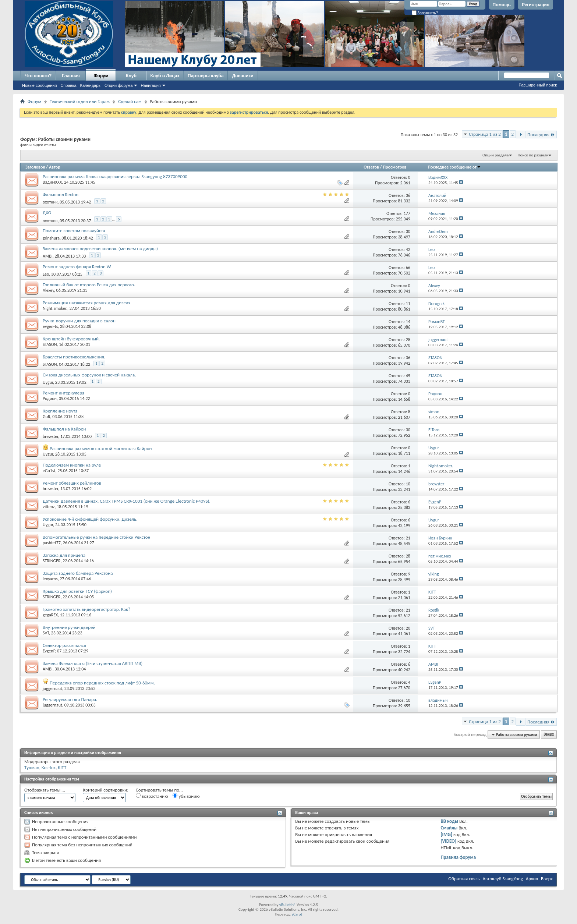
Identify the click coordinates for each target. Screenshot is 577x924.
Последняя (541, 134)
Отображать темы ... (45, 790)
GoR (46, 417)
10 (408, 484)
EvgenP (49, 651)
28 (408, 340)
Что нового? (38, 76)
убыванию (186, 796)
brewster (50, 436)
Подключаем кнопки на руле (72, 465)
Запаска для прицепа (64, 555)
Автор (55, 167)
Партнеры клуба (206, 76)
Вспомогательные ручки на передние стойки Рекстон (97, 537)
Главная (71, 76)
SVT (46, 633)
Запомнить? (425, 13)
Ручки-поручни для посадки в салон (79, 321)
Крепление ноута (60, 411)
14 (408, 322)
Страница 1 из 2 (485, 134)
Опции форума (118, 85)
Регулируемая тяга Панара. (70, 699)
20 (408, 628)
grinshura (51, 238)
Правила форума (458, 857)
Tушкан (32, 767)
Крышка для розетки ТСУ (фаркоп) (77, 591)
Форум (101, 76)
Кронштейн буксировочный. (71, 339)
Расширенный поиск (538, 85)
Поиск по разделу (533, 155)
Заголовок (35, 167)
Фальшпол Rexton (61, 194)
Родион (50, 399)
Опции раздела (495, 155)
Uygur (48, 382)
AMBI (48, 256)
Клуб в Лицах (165, 76)
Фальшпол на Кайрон (64, 429)
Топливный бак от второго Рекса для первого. (89, 285)
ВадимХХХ (52, 182)
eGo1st (49, 471)
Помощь (502, 5)
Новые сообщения (39, 85)
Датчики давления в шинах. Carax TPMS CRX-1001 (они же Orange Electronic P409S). (127, 501)
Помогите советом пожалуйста (74, 231)
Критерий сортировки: (106, 790)
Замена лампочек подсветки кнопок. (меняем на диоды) (100, 249)
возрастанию (152, 796)
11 (408, 304)
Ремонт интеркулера (63, 393)
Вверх (549, 735)
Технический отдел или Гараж (80, 101)
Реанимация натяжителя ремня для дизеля (86, 303)
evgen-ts (50, 326)
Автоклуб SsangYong (503, 879)
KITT (62, 767)
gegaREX (50, 615)
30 (408, 231)
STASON (50, 344)
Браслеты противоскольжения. (74, 357)
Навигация (151, 85)
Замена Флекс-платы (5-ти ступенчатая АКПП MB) (93, 663)
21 (408, 538)
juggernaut (52, 688)
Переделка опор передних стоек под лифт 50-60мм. (102, 683)
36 (408, 195)
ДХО (47, 213)
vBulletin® (288, 905)
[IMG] (446, 834)
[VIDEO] (448, 841)
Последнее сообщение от (454, 167)
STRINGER (52, 561)
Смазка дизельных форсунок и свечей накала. (89, 375)
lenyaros (50, 579)
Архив (532, 879)
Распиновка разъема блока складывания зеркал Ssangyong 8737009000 (115, 176)
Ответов (371, 167)
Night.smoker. (55, 308)
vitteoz (49, 507)
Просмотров (395, 167)
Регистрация (536, 5)
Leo (46, 274)
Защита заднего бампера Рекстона (78, 573)
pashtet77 (52, 543)
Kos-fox (49, 767)
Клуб (131, 76)
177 (407, 213)
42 (408, 249)
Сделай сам (130, 101)
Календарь (91, 85)
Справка (68, 85)
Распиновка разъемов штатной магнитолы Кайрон (101, 448)
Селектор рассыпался (64, 645)
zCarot (297, 914)
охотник (50, 202)
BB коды (449, 821)
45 (408, 376)
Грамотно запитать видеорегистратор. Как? (86, 609)
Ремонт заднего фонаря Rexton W (77, 267)
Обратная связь (464, 879)
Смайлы (449, 828)
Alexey (48, 290)
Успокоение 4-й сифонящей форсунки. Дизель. (90, 519)
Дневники (243, 76)
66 (408, 268)
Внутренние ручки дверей (69, 627)
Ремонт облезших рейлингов (72, 483)
